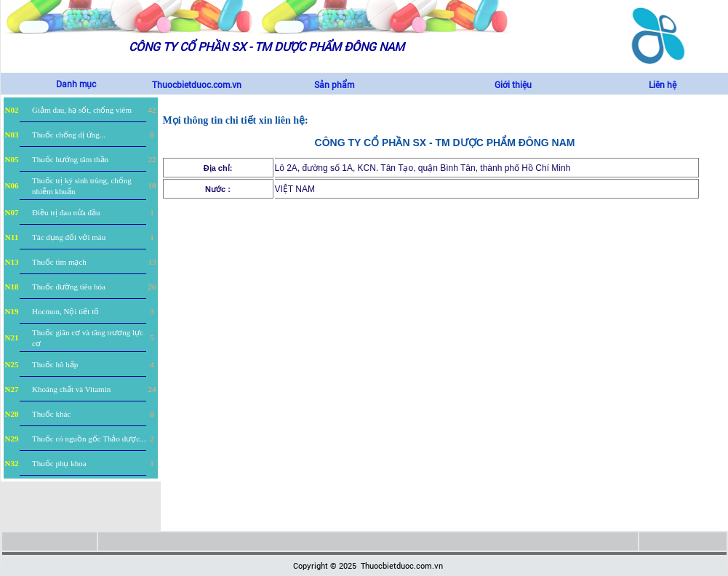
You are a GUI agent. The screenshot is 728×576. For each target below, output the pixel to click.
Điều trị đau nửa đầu (66, 212)
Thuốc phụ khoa (59, 463)
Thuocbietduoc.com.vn (197, 84)
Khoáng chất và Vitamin (71, 389)
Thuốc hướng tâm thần (70, 159)
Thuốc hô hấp (55, 364)
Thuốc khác (51, 414)
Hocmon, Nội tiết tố (65, 311)
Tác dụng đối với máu (69, 237)
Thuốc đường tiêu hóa (69, 287)
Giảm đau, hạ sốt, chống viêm (82, 110)
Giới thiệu (513, 84)
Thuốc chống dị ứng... (69, 135)
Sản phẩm (334, 84)
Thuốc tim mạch (59, 262)
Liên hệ (663, 84)
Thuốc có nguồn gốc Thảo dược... (89, 439)
